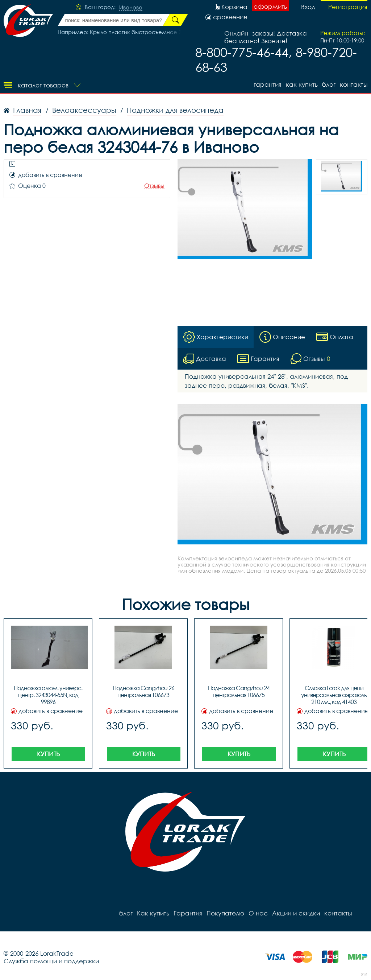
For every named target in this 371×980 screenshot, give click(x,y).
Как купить (302, 84)
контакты (354, 84)
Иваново (131, 8)
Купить (48, 754)
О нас (258, 913)
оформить (270, 6)
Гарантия (268, 84)
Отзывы (154, 186)
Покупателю (225, 913)
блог (329, 84)
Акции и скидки (296, 913)
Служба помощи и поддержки (51, 961)
